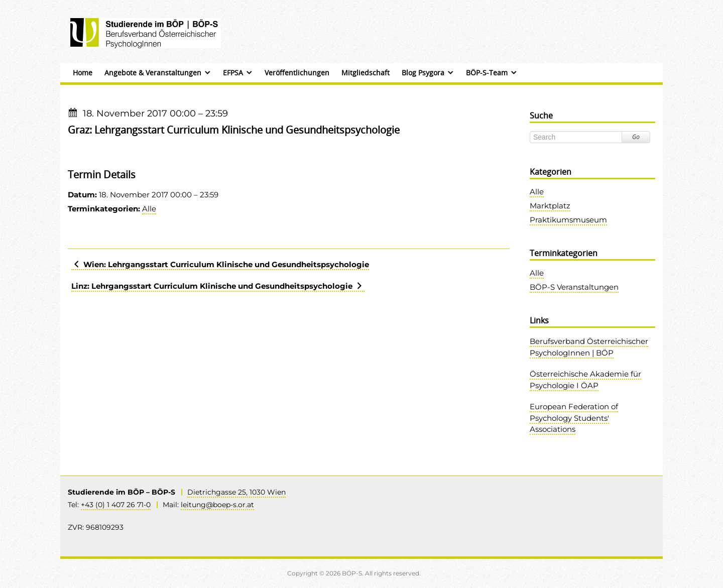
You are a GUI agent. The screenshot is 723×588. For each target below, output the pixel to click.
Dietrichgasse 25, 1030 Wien (236, 492)
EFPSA (233, 73)
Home (83, 73)
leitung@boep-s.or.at (217, 505)
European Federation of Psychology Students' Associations (574, 418)
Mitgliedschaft (366, 73)
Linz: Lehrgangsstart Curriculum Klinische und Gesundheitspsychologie (218, 286)
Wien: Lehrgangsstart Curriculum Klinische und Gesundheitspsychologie (220, 264)
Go (636, 137)
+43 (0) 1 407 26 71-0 (116, 505)
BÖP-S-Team (487, 73)
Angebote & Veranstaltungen (153, 73)
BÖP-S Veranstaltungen (574, 287)
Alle (149, 209)
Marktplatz (550, 206)
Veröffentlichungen (297, 73)
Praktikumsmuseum (568, 220)
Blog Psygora (423, 73)
